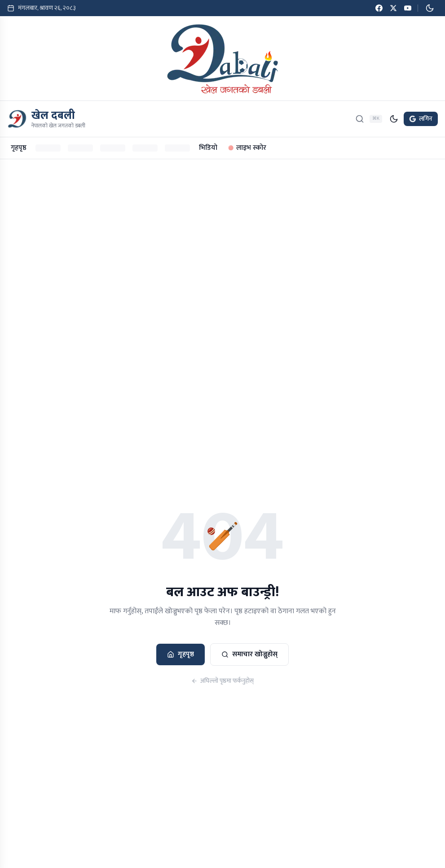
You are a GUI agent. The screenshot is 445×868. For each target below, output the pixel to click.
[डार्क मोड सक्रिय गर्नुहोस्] (430, 8)
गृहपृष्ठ (19, 148)
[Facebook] (379, 8)
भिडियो (208, 148)
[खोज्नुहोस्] (360, 119)
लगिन (421, 119)
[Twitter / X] (393, 8)
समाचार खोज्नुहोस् (249, 654)
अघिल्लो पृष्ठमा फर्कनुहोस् (222, 681)
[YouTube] (408, 8)
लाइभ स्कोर (247, 148)
